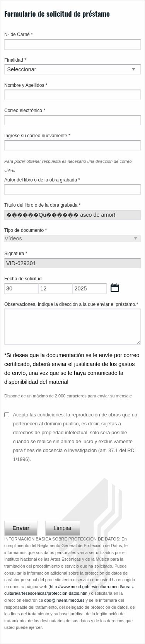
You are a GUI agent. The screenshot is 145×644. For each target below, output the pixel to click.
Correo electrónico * (25, 110)
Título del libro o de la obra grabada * (42, 205)
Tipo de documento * (26, 230)
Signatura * (16, 254)
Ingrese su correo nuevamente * (37, 136)
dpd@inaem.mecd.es (64, 600)
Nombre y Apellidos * (26, 85)
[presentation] (63, 495)
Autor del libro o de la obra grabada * (42, 180)
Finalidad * (15, 60)
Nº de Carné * (19, 35)
